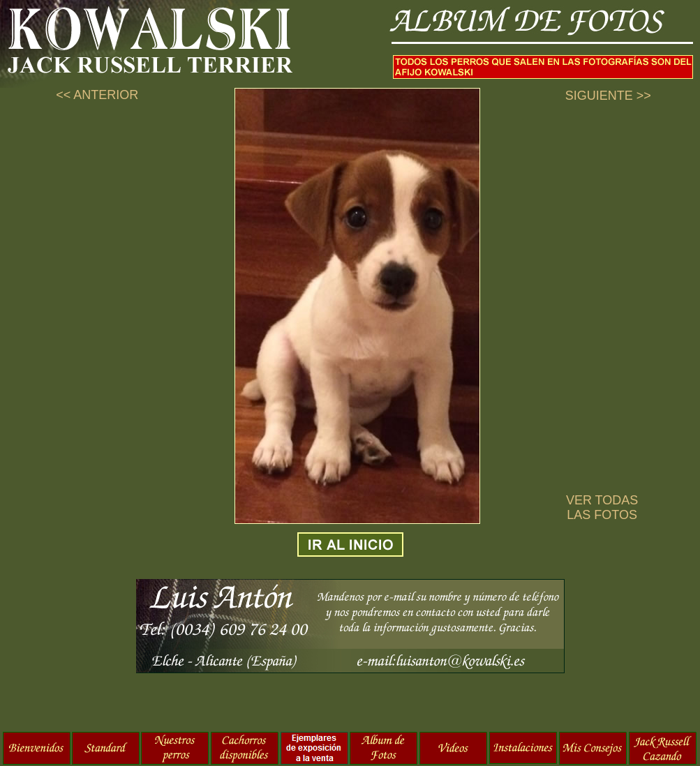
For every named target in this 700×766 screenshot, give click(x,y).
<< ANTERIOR (97, 95)
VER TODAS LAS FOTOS (602, 508)
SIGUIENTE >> (608, 96)
